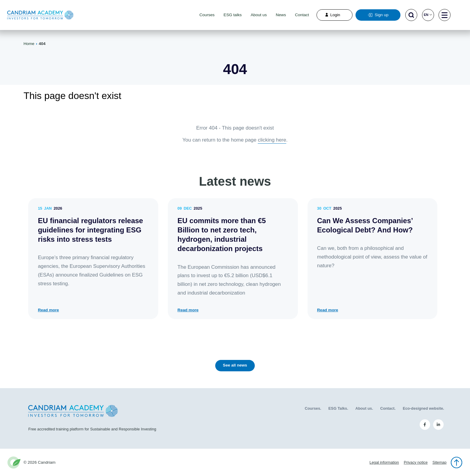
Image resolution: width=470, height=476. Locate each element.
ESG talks (233, 15)
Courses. (313, 408)
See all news (235, 365)
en (428, 15)
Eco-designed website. (424, 408)
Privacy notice (416, 462)
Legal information (384, 462)
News (281, 15)
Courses (207, 15)
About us (259, 15)
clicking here (272, 140)
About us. (364, 408)
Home (29, 44)
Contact (302, 15)
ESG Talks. (338, 408)
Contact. (388, 408)
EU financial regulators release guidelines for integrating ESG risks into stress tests (90, 230)
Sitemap (440, 462)
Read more (48, 310)
